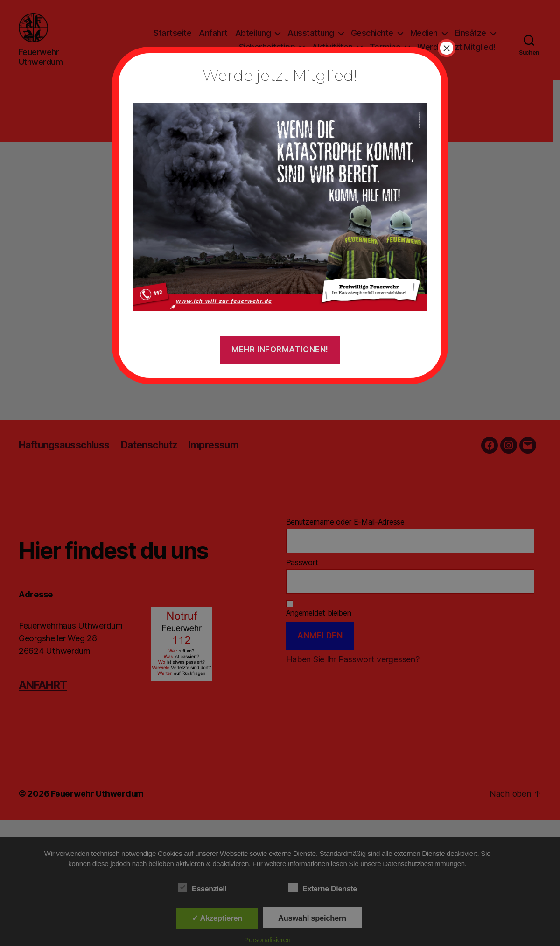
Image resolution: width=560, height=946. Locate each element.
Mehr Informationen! (280, 350)
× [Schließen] (447, 48)
